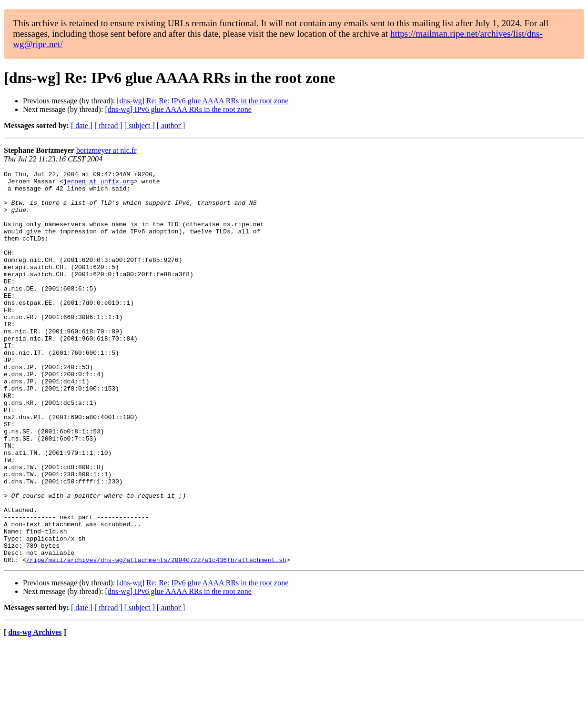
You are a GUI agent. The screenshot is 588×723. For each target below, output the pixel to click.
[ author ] (171, 126)
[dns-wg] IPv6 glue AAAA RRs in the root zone (178, 109)
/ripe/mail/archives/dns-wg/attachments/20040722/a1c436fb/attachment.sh (156, 638)
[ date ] (82, 126)
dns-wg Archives (35, 711)
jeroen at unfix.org (99, 184)
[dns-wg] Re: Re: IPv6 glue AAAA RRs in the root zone (203, 101)
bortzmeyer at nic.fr (106, 150)
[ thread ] (108, 126)
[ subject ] (140, 126)
